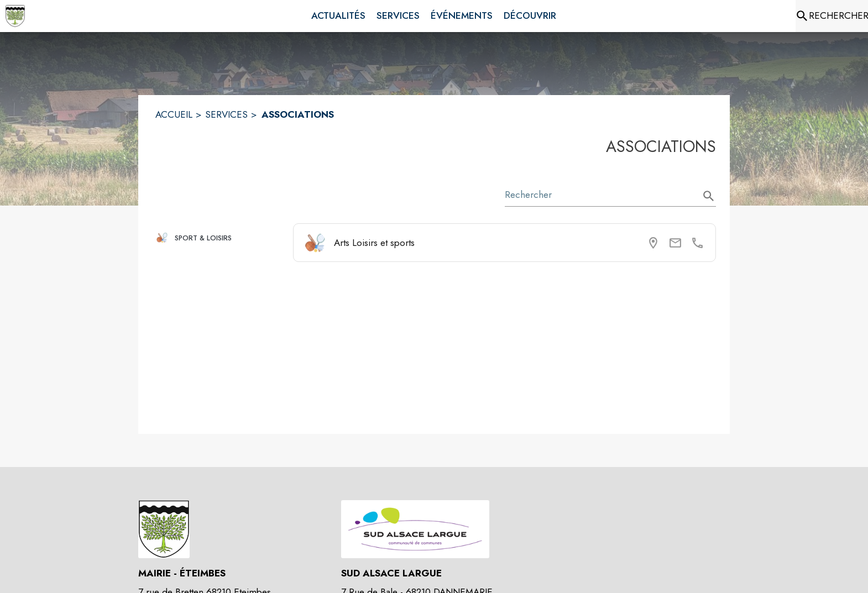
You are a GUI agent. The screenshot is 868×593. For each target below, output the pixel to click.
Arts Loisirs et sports (374, 243)
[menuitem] (338, 16)
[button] (220, 238)
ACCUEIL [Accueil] (174, 114)
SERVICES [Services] (226, 114)
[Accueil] (15, 16)
